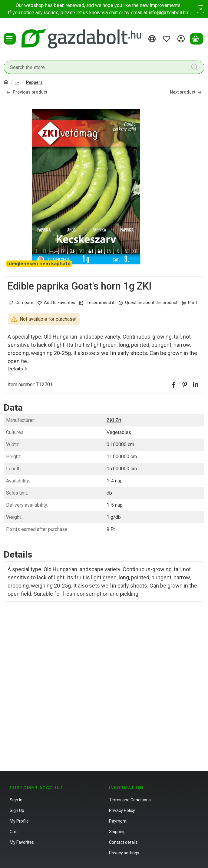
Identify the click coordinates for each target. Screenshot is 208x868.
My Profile (19, 821)
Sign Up (17, 810)
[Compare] (21, 303)
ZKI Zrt (114, 420)
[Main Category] (6, 83)
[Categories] (10, 39)
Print (189, 303)
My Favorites (22, 842)
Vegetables (119, 432)
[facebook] (174, 385)
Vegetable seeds (17, 83)
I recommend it (97, 303)
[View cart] (196, 39)
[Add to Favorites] (56, 303)
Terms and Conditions (130, 800)
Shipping (117, 832)
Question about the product (148, 303)
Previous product (27, 92)
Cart (14, 832)
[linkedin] (196, 385)
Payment (118, 821)
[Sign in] (182, 39)
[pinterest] (185, 385)
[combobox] (104, 67)
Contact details (123, 842)
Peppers (34, 82)
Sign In (16, 800)
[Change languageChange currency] (153, 39)
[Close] (201, 9)
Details (17, 369)
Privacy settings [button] (124, 853)
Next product (186, 92)
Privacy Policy (122, 810)
